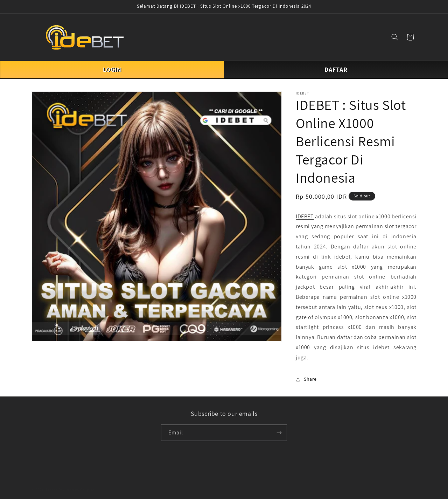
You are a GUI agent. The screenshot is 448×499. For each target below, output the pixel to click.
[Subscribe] (279, 434)
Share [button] (306, 379)
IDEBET (305, 216)
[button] (395, 37)
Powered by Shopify (76, 485)
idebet (52, 485)
